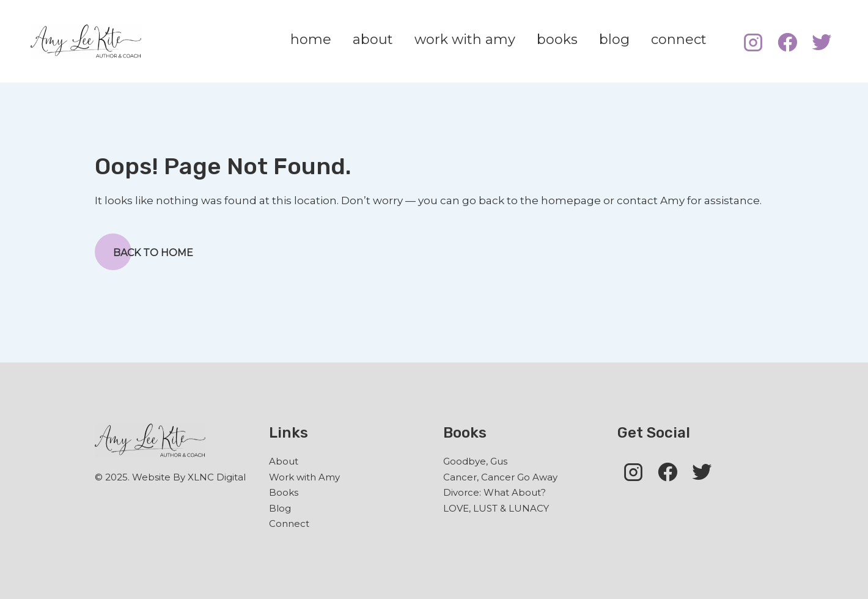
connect (679, 39)
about (373, 39)
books (557, 39)
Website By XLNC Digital (189, 477)
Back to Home (144, 252)
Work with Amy (304, 477)
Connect (289, 524)
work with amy (465, 39)
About (284, 461)
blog (614, 39)
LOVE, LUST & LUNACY (496, 508)
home (311, 39)
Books (284, 492)
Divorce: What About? (495, 492)
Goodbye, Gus (475, 461)
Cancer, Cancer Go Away (500, 477)
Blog (280, 508)
